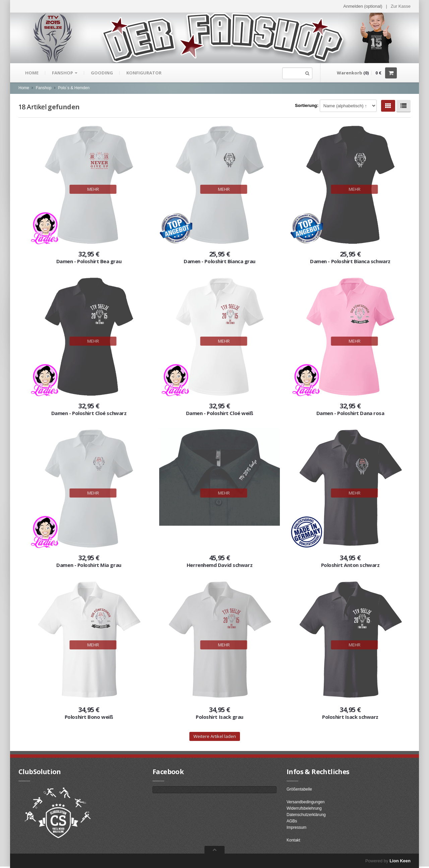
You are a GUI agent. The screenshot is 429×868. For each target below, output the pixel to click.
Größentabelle (299, 789)
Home (32, 73)
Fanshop (65, 73)
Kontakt (293, 840)
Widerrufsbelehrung (304, 808)
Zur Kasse (401, 6)
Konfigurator (144, 73)
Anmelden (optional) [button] (363, 6)
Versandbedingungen (305, 802)
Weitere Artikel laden (215, 736)
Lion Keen (400, 861)
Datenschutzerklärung (306, 815)
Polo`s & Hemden (74, 88)
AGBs (292, 821)
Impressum (296, 827)
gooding (102, 73)
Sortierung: (307, 105)
